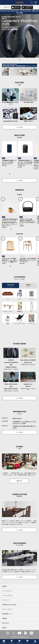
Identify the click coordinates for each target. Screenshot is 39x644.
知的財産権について (7, 614)
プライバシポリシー (7, 609)
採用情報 (4, 618)
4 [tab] (17, 174)
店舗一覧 (19, 481)
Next (35, 157)
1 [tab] (18, 60)
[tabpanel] (19, 36)
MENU (36, 3)
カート (27, 642)
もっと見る (19, 127)
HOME (4, 642)
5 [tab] (19, 174)
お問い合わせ (6, 623)
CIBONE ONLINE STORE (19, 4)
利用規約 (4, 586)
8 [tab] (27, 174)
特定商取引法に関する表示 (9, 605)
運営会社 (4, 628)
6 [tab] (22, 174)
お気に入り (19, 642)
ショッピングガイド (7, 596)
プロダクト (12, 642)
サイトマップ (6, 600)
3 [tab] (21, 60)
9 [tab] (29, 174)
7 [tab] (24, 174)
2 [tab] (19, 60)
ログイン (35, 642)
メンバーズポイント (7, 591)
